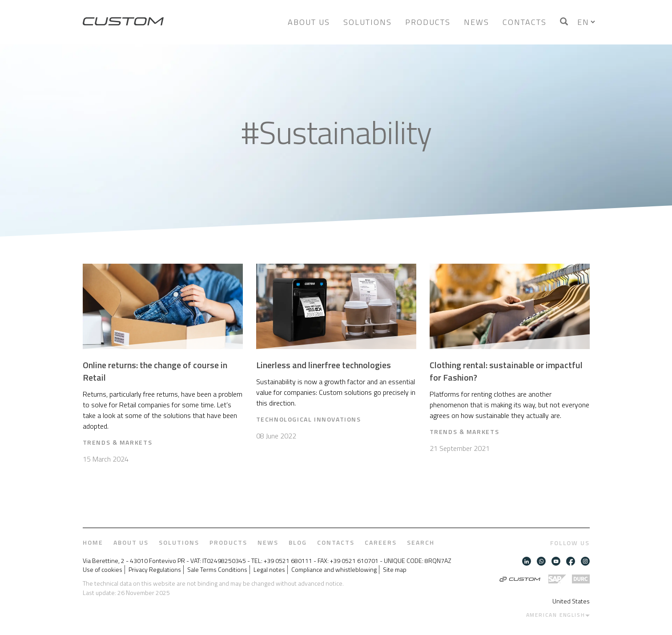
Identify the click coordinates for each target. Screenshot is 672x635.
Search (421, 543)
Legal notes (269, 570)
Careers (381, 543)
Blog (298, 543)
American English (556, 615)
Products (428, 22)
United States (571, 601)
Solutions (368, 22)
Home (93, 543)
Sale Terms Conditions (217, 570)
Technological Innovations (309, 419)
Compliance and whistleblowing (334, 570)
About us (309, 22)
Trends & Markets (118, 442)
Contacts (525, 22)
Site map (395, 570)
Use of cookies (103, 570)
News (477, 22)
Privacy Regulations (155, 570)
